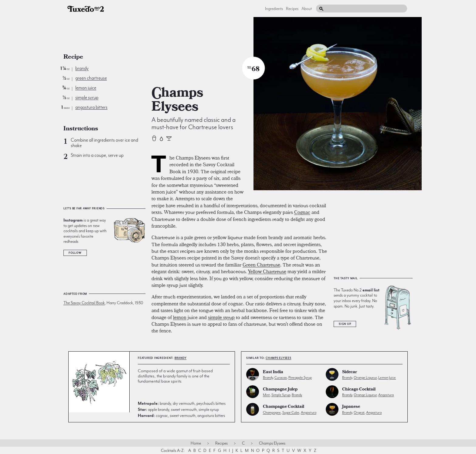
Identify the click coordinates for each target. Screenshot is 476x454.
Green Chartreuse (261, 265)
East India (273, 372)
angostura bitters (91, 107)
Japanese (351, 407)
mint (266, 395)
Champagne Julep (280, 390)
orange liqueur (365, 377)
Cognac (302, 212)
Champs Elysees (279, 358)
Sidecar (350, 372)
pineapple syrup (300, 377)
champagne (272, 412)
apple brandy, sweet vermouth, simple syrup (178, 409)
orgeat (359, 412)
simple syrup (87, 98)
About (307, 9)
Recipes (292, 9)
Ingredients (274, 9)
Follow (75, 253)
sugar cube (291, 412)
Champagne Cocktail (284, 407)
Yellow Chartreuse (267, 271)
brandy (82, 68)
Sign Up (345, 324)
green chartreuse (91, 78)
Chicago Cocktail (359, 390)
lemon (180, 317)
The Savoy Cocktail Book (84, 303)
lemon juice (86, 88)
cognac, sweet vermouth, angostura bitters (181, 415)
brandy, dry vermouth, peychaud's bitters (182, 403)
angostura (386, 395)
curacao (281, 377)
